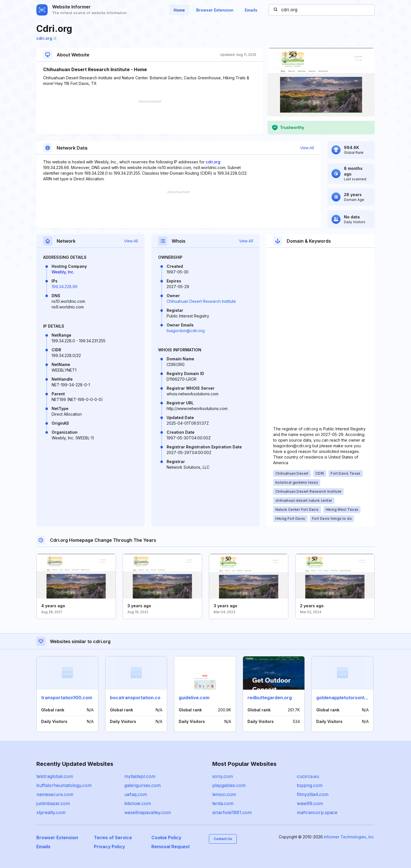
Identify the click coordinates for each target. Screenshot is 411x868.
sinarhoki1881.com (232, 812)
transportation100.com (67, 698)
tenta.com (223, 803)
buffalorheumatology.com (64, 785)
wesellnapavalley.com (148, 812)
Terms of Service (113, 838)
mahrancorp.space (317, 812)
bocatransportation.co (135, 698)
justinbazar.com (53, 803)
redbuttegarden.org (270, 698)
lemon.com (224, 794)
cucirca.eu (308, 776)
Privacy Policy (109, 847)
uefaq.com (136, 794)
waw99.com (310, 803)
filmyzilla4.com (313, 794)
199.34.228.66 (65, 287)
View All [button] (307, 148)
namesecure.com (55, 794)
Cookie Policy (166, 838)
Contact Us (223, 839)
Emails (251, 10)
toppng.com (310, 785)
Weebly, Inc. (63, 272)
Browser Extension (215, 10)
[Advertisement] (150, 117)
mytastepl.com (140, 776)
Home (179, 10)
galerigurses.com (142, 785)
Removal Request (171, 847)
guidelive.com (194, 698)
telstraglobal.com (55, 776)
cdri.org (46, 38)
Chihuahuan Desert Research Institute (201, 301)
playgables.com (229, 785)
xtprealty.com (51, 812)
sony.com (223, 776)
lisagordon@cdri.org (186, 331)
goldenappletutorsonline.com (349, 698)
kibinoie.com (138, 803)
